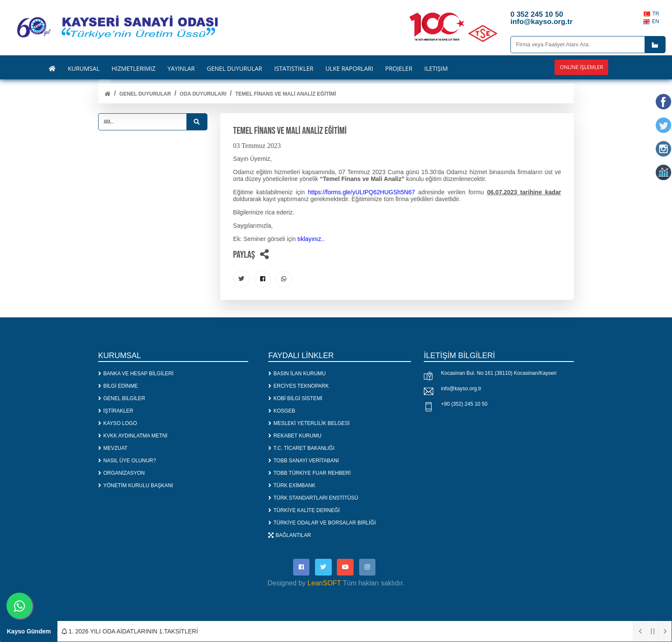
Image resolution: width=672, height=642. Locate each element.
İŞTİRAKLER (116, 411)
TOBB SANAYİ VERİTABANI (304, 461)
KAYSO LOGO (117, 424)
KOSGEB (282, 411)
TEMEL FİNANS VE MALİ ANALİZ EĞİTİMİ (286, 94)
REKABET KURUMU (295, 436)
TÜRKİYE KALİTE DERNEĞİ (304, 511)
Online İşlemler (581, 67)
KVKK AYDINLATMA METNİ (133, 436)
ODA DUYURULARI (203, 94)
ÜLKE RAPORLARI (349, 69)
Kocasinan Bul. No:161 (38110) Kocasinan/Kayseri (499, 374)
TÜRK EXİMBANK (292, 486)
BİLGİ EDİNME (118, 386)
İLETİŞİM (436, 69)
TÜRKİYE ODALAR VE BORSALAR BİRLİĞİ (322, 523)
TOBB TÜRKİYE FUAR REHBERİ (309, 473)
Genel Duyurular (145, 94)
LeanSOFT (324, 584)
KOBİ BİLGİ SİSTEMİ (295, 399)
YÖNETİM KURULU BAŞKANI (136, 486)
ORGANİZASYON (121, 473)
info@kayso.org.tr (461, 389)
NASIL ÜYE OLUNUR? (127, 461)
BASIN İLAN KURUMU (297, 374)
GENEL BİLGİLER (122, 399)
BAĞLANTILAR (290, 536)
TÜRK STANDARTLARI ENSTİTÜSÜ (313, 498)
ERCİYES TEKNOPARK (298, 386)
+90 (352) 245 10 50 (464, 405)
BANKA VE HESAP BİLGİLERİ (136, 374)
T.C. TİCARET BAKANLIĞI (301, 449)
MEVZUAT (113, 449)
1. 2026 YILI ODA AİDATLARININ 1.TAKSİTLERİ (130, 631)
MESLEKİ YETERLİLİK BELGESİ (309, 424)
